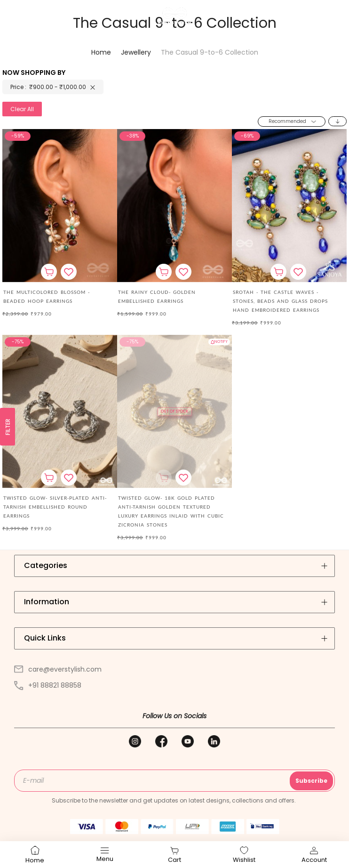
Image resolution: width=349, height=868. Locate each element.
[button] (69, 272)
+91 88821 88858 (48, 685)
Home (102, 52)
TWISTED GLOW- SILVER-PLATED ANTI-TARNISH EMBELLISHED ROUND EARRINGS (55, 507)
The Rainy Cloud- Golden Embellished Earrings (157, 296)
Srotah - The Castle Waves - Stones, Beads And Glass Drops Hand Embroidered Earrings (280, 301)
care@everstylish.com (58, 669)
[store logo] (174, 16)
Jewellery (137, 52)
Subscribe (311, 781)
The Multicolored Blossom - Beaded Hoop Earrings (47, 296)
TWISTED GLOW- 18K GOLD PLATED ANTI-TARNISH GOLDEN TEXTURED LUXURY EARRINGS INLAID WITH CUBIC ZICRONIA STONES (171, 511)
